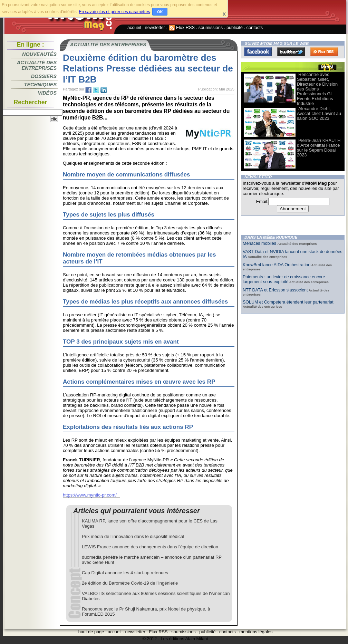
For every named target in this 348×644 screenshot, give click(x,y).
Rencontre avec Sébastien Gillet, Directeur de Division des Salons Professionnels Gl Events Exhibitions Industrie (317, 89)
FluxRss (324, 52)
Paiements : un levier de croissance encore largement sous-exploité (284, 279)
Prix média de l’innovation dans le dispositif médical (133, 536)
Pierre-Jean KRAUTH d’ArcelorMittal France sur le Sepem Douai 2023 (319, 148)
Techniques (40, 85)
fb (88, 90)
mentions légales (256, 632)
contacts (255, 27)
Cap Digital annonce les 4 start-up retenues (125, 573)
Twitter (291, 52)
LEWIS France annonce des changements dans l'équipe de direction (150, 547)
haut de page (91, 632)
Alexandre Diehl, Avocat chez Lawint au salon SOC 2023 (319, 113)
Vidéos (47, 93)
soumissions (211, 27)
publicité (235, 27)
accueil (134, 27)
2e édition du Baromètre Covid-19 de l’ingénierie (130, 583)
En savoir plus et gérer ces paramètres (114, 12)
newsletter (155, 27)
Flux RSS (182, 27)
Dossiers (44, 76)
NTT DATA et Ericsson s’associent (275, 290)
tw (96, 90)
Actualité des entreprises (37, 65)
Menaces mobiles (260, 243)
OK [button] (160, 12)
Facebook (258, 52)
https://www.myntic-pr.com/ (90, 495)
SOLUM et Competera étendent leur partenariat (288, 302)
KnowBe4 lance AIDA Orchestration (277, 265)
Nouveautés (39, 54)
